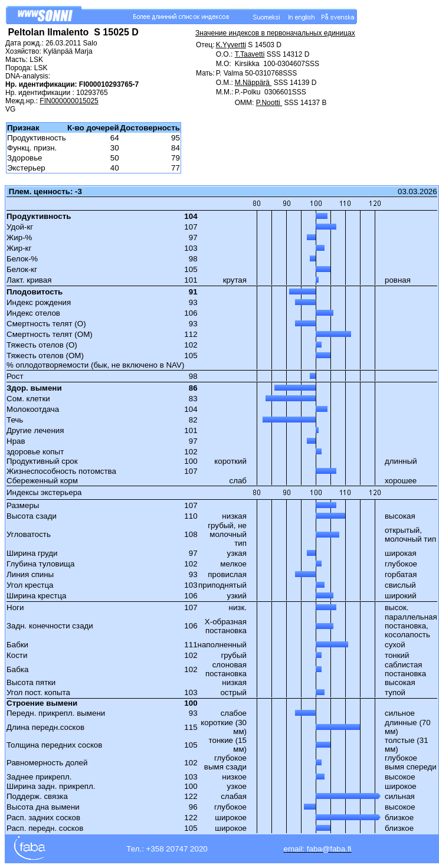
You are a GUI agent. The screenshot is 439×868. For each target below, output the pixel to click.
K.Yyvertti (231, 45)
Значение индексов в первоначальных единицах (275, 33)
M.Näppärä (253, 83)
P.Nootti (269, 103)
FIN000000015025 (69, 101)
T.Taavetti (250, 54)
